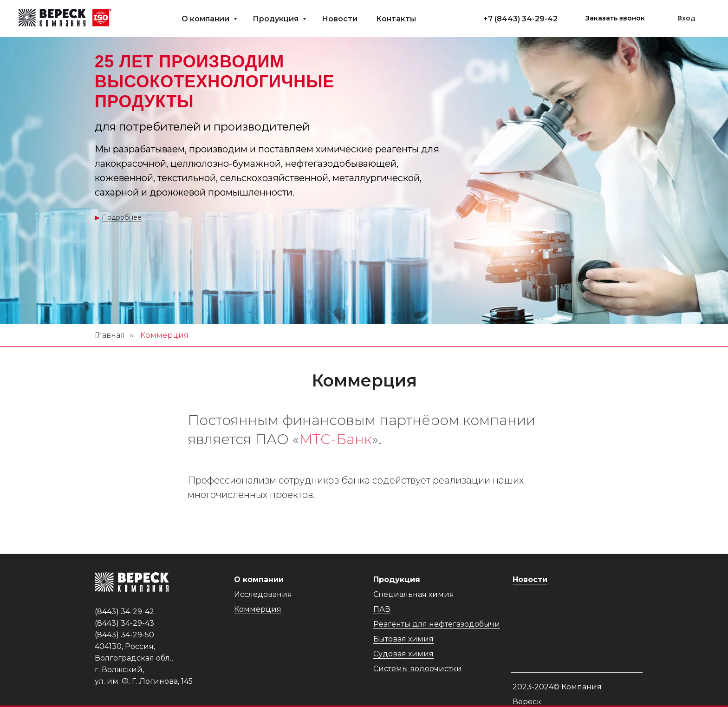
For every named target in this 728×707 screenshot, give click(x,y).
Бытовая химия (403, 639)
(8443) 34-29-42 (526, 19)
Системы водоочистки (418, 669)
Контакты (396, 19)
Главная (110, 335)
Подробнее (122, 217)
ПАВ (382, 609)
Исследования (263, 594)
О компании (206, 19)
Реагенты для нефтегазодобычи (437, 624)
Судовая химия (403, 654)
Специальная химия (414, 594)
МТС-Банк (335, 439)
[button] (615, 19)
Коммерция (258, 609)
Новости (340, 19)
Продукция (276, 19)
